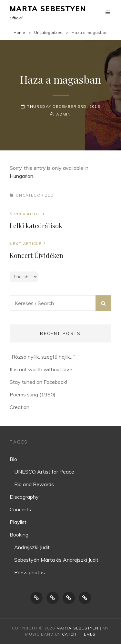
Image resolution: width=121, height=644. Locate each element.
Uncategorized (48, 32)
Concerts (20, 509)
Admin (64, 114)
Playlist (18, 522)
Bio (13, 459)
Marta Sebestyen (48, 9)
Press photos (30, 572)
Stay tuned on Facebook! (38, 382)
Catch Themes (79, 634)
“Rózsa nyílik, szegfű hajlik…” (42, 357)
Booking (19, 535)
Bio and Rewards (34, 484)
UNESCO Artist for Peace (44, 472)
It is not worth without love (41, 369)
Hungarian (21, 176)
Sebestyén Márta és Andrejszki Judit (56, 560)
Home (19, 32)
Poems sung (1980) (33, 394)
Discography (24, 497)
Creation (20, 407)
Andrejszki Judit (32, 547)
